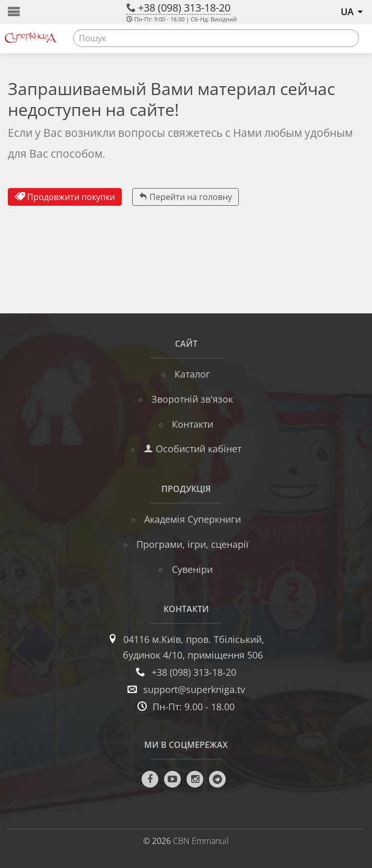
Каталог (192, 374)
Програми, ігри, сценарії (193, 544)
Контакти (193, 424)
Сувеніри (192, 569)
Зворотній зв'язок (192, 399)
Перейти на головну (185, 197)
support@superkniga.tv (194, 689)
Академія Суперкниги (193, 519)
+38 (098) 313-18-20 (184, 8)
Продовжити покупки (65, 197)
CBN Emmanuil (201, 841)
